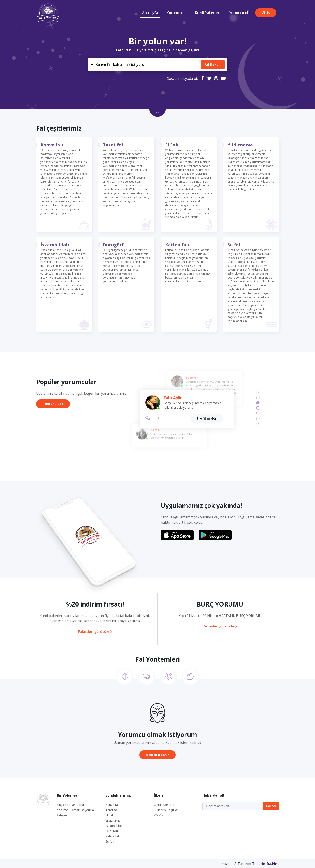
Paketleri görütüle (95, 631)
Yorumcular (176, 13)
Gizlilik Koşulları (164, 805)
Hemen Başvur (157, 755)
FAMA (155, 430)
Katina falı (177, 245)
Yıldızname (240, 145)
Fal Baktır (213, 64)
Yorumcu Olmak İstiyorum (75, 810)
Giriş (266, 13)
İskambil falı (55, 245)
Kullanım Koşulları (166, 810)
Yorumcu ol (239, 13)
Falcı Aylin (173, 398)
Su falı (235, 245)
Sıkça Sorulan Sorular (72, 805)
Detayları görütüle (220, 626)
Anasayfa (150, 13)
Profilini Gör (207, 418)
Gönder (271, 806)
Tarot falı (114, 145)
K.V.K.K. (159, 815)
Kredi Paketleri (208, 13)
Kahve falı (119, 64)
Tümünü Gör (53, 404)
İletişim (62, 815)
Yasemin (192, 377)
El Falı (172, 145)
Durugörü (114, 245)
